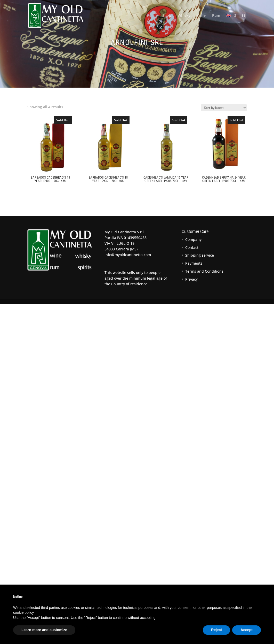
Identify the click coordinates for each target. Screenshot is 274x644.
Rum (216, 16)
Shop (167, 16)
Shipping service (200, 255)
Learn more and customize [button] (44, 630)
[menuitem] (231, 22)
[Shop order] (224, 108)
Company (193, 239)
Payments (194, 263)
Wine (201, 16)
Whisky (184, 16)
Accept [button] (247, 630)
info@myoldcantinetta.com (128, 255)
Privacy (191, 279)
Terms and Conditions (204, 271)
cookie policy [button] (23, 612)
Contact (192, 247)
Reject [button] (216, 630)
